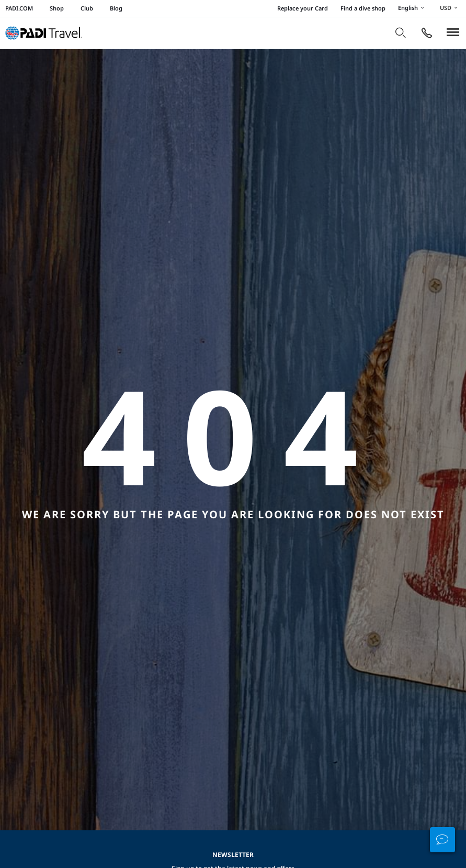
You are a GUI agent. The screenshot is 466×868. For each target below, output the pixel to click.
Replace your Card (303, 8)
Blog (116, 8)
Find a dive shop (363, 8)
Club (87, 8)
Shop (57, 8)
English (413, 8)
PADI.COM (19, 8)
